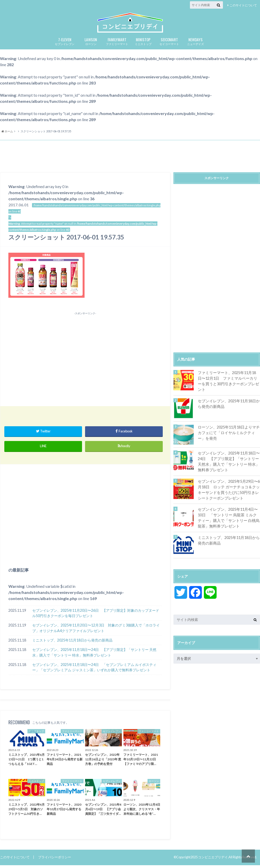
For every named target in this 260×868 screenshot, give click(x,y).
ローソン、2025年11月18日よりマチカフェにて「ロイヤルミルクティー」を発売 (228, 434)
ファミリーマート (117, 44)
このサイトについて (243, 5)
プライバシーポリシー (55, 860)
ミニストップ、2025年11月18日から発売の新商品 (72, 643)
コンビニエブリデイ (213, 860)
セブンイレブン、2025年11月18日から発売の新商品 (227, 405)
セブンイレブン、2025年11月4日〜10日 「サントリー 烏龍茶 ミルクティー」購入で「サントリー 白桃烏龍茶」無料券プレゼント (228, 518)
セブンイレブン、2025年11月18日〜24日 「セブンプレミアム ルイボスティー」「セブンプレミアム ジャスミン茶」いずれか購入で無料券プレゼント (94, 670)
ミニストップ (143, 44)
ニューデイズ (195, 44)
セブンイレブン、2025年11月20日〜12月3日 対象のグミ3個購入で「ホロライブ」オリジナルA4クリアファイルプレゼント (96, 631)
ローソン (91, 44)
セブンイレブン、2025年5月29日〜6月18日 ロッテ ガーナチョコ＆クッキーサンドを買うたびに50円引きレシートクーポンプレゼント (229, 490)
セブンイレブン (65, 44)
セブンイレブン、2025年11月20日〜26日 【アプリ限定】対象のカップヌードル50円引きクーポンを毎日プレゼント (96, 616)
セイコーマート (169, 44)
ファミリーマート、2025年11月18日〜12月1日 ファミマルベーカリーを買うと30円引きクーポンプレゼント (228, 381)
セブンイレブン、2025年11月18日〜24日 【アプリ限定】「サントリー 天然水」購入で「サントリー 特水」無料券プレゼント (94, 655)
